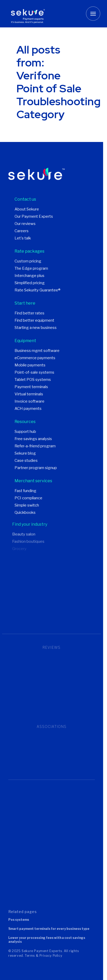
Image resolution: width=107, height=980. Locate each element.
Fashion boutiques (28, 541)
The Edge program (31, 268)
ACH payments (28, 409)
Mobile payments (30, 365)
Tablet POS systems (33, 380)
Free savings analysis (33, 439)
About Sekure (27, 209)
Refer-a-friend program (35, 446)
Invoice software (29, 401)
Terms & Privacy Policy (44, 956)
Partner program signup (36, 468)
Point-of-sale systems (34, 372)
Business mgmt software (37, 351)
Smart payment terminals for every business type (49, 929)
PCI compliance (28, 498)
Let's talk (23, 238)
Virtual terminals (29, 394)
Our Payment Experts (34, 216)
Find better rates (29, 313)
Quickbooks (25, 512)
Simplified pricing (30, 283)
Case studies (26, 461)
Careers (22, 231)
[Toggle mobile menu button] (93, 14)
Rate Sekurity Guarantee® (38, 290)
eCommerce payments (35, 358)
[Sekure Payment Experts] (30, 14)
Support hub (25, 432)
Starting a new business (36, 328)
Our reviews (25, 224)
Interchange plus (29, 276)
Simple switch (27, 505)
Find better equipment (34, 320)
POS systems (19, 920)
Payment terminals (31, 387)
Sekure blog (25, 453)
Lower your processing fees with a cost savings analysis (47, 940)
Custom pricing (28, 261)
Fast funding (25, 491)
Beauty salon (24, 534)
